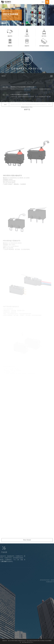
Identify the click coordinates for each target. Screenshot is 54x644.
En (43, 2)
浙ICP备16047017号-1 (28, 642)
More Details (27, 548)
